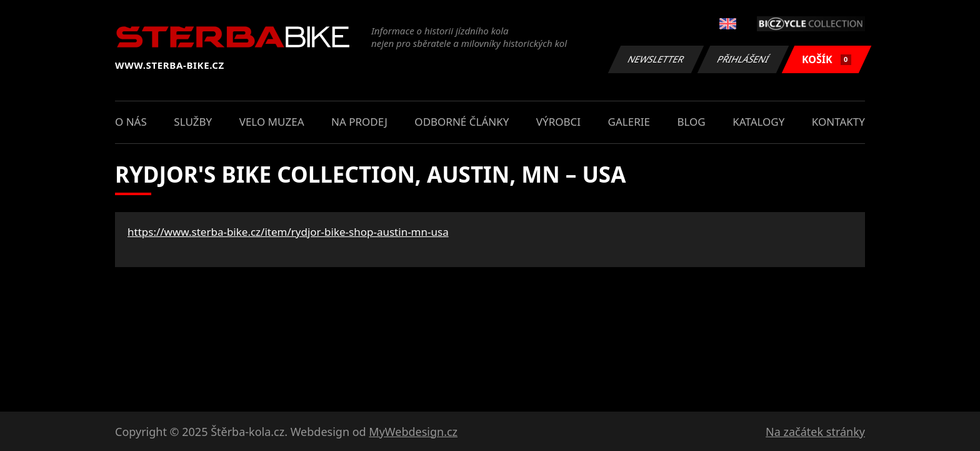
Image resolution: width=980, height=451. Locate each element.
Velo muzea (272, 122)
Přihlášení (743, 59)
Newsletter (656, 59)
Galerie (629, 122)
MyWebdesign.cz (413, 432)
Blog (691, 122)
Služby (193, 122)
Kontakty (838, 122)
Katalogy (758, 122)
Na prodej (359, 122)
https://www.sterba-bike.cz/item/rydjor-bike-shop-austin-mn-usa (288, 232)
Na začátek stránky (815, 432)
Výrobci (558, 122)
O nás (131, 122)
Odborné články (462, 122)
